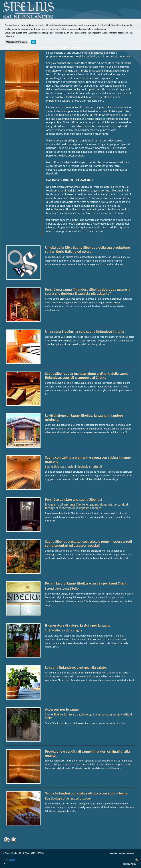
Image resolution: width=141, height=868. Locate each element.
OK (33, 42)
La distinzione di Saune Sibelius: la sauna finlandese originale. (84, 417)
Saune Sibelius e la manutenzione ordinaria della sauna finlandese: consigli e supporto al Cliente (87, 375)
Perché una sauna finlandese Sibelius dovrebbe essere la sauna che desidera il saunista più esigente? (88, 291)
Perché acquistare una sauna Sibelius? (74, 499)
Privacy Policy (130, 864)
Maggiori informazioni (17, 42)
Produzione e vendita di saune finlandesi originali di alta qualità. (87, 753)
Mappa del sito (126, 853)
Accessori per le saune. (62, 709)
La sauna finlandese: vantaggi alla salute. (76, 667)
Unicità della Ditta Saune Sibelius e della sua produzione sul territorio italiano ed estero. (87, 249)
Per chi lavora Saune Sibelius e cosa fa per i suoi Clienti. (87, 583)
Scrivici (113, 853)
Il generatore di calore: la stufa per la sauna (78, 625)
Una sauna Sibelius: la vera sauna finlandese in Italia (85, 331)
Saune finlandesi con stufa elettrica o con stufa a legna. (87, 793)
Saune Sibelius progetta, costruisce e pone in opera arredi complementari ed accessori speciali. (89, 543)
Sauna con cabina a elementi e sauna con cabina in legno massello (88, 459)
